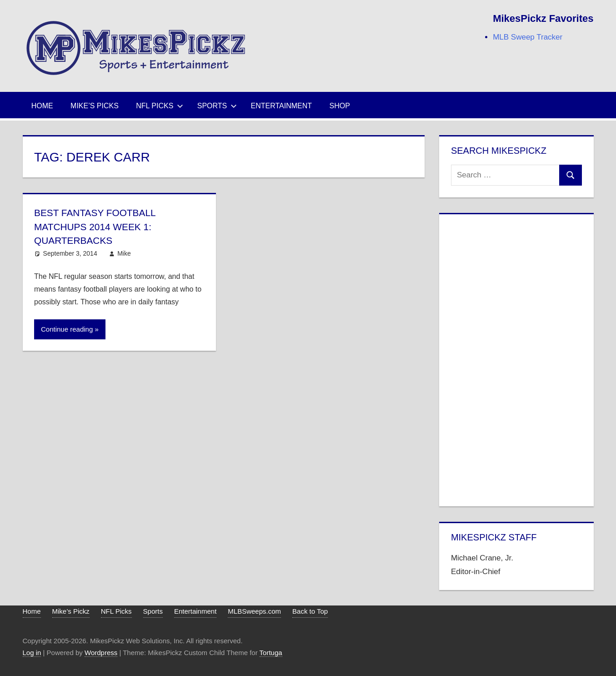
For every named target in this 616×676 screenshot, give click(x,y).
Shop (340, 106)
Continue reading (67, 329)
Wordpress (101, 653)
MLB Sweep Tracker (528, 37)
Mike (124, 253)
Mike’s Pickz (71, 611)
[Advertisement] (516, 358)
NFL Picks (160, 106)
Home (42, 106)
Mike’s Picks (95, 106)
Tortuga (271, 653)
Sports (217, 106)
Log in (32, 653)
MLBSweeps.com (254, 611)
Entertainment (282, 106)
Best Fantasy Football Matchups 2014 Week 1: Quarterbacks (98, 227)
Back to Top (310, 611)
